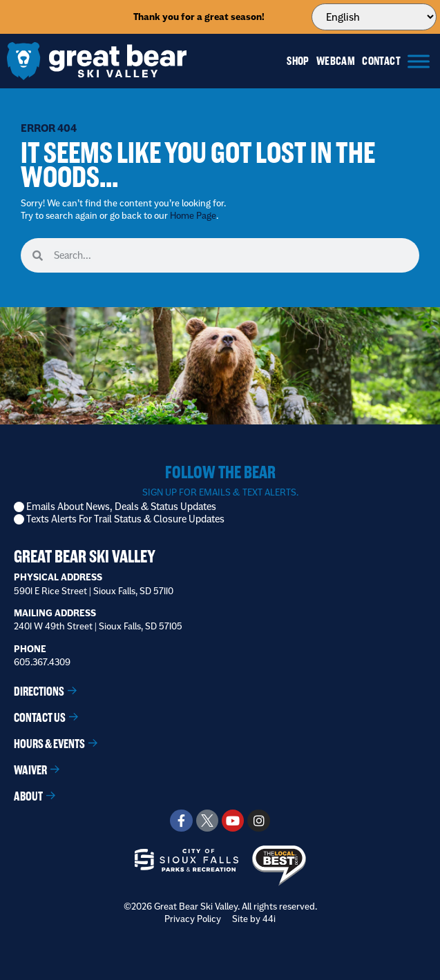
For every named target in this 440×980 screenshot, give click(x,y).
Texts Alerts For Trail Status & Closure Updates (125, 519)
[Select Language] (374, 17)
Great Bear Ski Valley (85, 557)
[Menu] (419, 61)
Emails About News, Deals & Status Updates (121, 507)
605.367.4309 (42, 662)
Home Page (193, 215)
